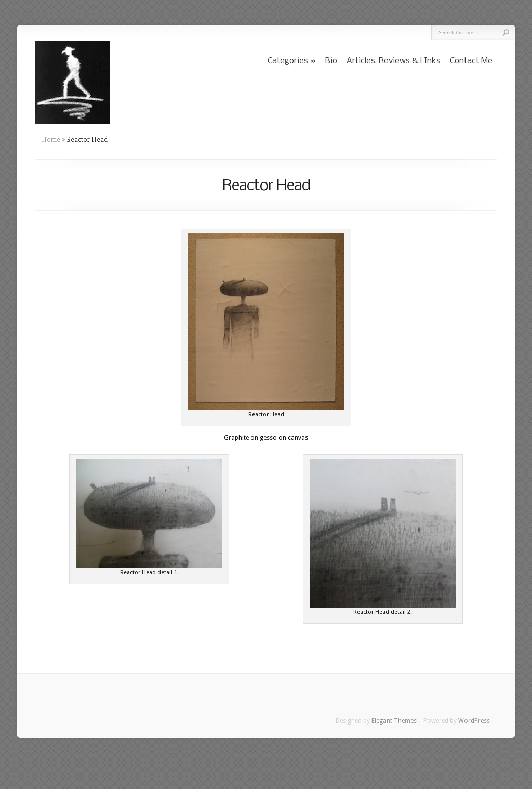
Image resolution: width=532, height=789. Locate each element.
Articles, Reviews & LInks (394, 61)
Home (51, 139)
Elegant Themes (394, 721)
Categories (288, 61)
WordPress (474, 721)
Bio (331, 61)
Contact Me (471, 61)
